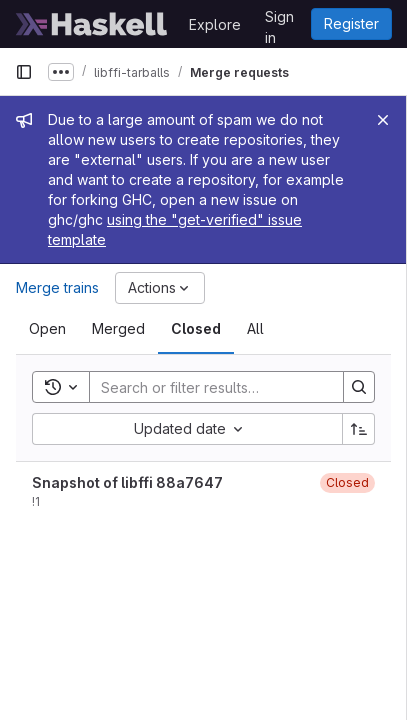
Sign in (279, 20)
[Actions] (160, 288)
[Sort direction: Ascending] (359, 429)
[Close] (383, 120)
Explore (215, 24)
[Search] (221, 387)
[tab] (47, 329)
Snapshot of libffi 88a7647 (127, 482)
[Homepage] (92, 24)
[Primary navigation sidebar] (24, 72)
